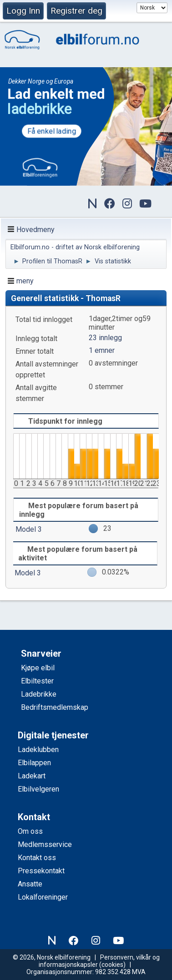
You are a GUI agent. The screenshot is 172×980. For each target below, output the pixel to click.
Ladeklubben (38, 750)
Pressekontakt (41, 871)
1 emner (102, 350)
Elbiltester (37, 681)
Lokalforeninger (43, 897)
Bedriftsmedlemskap (55, 707)
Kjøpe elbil (38, 668)
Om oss (30, 831)
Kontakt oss (37, 858)
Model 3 (29, 529)
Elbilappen (34, 763)
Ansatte (30, 884)
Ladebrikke (39, 694)
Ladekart (32, 776)
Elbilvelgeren (38, 789)
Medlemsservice (45, 844)
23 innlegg (105, 338)
